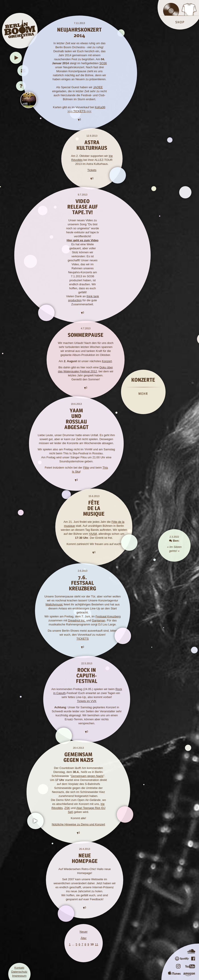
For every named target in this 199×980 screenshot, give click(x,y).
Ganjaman (98, 620)
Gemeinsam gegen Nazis (87, 776)
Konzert (107, 361)
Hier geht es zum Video (83, 240)
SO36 (103, 63)
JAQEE (98, 87)
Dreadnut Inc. (77, 620)
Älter (84, 938)
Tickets (92, 170)
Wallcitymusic (54, 604)
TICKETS (83, 639)
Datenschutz (19, 972)
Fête (86, 468)
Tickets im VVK (87, 701)
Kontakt (19, 968)
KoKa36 (100, 107)
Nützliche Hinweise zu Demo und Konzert (78, 824)
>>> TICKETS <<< (79, 111)
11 (96, 944)
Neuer (83, 932)
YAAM (93, 534)
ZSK (67, 808)
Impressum (19, 976)
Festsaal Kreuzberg (108, 616)
